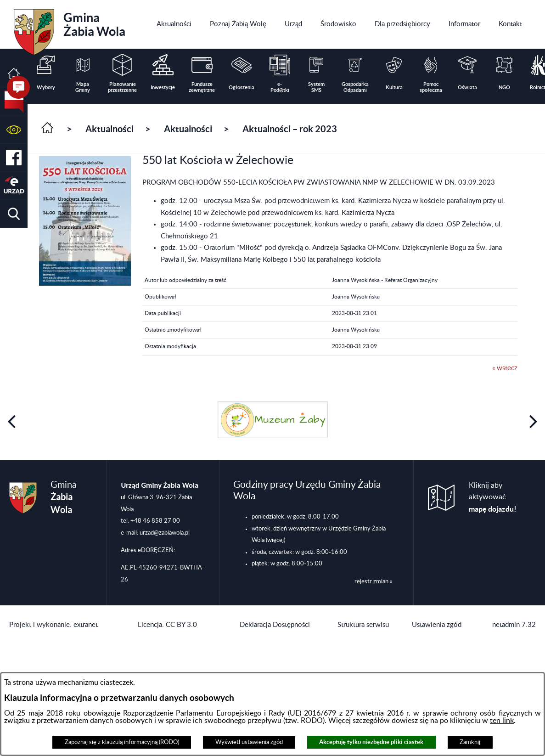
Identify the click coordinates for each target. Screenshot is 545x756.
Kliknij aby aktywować (493, 497)
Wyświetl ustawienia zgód (249, 742)
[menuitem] (174, 24)
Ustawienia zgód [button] (437, 625)
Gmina (70, 29)
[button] (14, 130)
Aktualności (110, 129)
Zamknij (470, 742)
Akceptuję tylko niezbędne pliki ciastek (371, 742)
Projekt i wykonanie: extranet (53, 625)
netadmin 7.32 (514, 625)
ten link (502, 721)
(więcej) (275, 540)
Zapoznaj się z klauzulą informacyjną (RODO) (122, 742)
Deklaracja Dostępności (275, 625)
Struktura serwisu (363, 625)
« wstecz (505, 368)
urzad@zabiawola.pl (165, 533)
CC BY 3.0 (181, 625)
